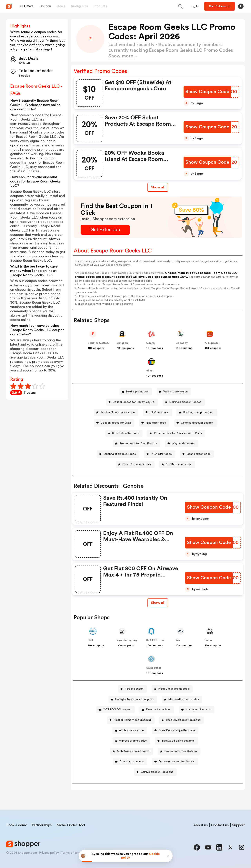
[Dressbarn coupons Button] (130, 762)
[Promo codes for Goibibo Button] (179, 751)
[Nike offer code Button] (154, 423)
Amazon (122, 343)
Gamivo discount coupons (157, 772)
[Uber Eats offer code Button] (124, 433)
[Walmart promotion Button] (174, 392)
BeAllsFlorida (155, 640)
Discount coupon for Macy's (177, 762)
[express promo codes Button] (131, 741)
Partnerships (42, 825)
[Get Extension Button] (105, 230)
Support (238, 825)
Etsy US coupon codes (137, 464)
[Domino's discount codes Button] (184, 402)
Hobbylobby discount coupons (134, 699)
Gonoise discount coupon (197, 423)
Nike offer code (156, 423)
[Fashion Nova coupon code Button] (116, 413)
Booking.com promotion (198, 412)
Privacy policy (49, 853)
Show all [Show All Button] (158, 187)
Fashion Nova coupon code (118, 412)
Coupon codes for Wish (116, 423)
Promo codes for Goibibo (181, 751)
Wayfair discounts (183, 444)
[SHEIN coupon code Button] (177, 464)
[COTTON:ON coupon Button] (115, 710)
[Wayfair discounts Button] (181, 444)
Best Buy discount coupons (183, 720)
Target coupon (134, 689)
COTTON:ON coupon (117, 710)
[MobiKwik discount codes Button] (132, 751)
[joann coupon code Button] (197, 454)
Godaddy (182, 343)
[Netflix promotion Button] (136, 392)
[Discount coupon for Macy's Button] (175, 762)
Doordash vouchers (158, 710)
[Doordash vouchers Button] (157, 710)
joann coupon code (199, 454)
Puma (208, 640)
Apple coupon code (131, 730)
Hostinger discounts (198, 710)
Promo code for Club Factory (138, 444)
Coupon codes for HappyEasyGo (133, 402)
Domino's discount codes (185, 402)
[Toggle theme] (241, 6)
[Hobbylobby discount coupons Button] (133, 699)
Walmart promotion (176, 392)
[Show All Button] (158, 603)
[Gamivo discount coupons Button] (155, 772)
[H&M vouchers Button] (157, 413)
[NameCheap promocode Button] (172, 689)
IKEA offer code (161, 454)
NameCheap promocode (174, 689)
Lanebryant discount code (120, 454)
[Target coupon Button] (132, 689)
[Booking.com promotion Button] (197, 413)
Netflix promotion (137, 392)
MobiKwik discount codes (133, 751)
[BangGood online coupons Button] (176, 741)
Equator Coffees (99, 343)
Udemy (151, 343)
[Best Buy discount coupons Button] (181, 720)
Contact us (220, 825)
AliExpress (212, 343)
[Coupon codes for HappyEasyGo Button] (132, 402)
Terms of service (73, 853)
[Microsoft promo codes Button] (182, 699)
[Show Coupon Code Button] (207, 92)
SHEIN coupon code (179, 464)
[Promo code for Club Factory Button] (137, 444)
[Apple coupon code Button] (130, 730)
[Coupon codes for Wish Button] (114, 423)
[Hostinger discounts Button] (197, 710)
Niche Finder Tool (71, 825)
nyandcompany (127, 640)
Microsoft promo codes (184, 699)
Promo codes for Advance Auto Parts (178, 433)
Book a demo (17, 825)
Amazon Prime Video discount (132, 720)
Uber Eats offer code (126, 433)
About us (201, 825)
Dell (90, 640)
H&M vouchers (159, 412)
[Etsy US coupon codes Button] (135, 464)
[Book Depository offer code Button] (175, 730)
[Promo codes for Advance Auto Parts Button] (176, 433)
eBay (149, 371)
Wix (178, 640)
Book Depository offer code (177, 730)
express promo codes (133, 741)
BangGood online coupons (178, 741)
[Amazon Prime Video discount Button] (131, 720)
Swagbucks (154, 668)
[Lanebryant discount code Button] (118, 454)
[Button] (194, 6)
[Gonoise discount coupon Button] (195, 423)
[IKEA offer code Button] (160, 454)
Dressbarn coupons (132, 762)
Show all (158, 603)
